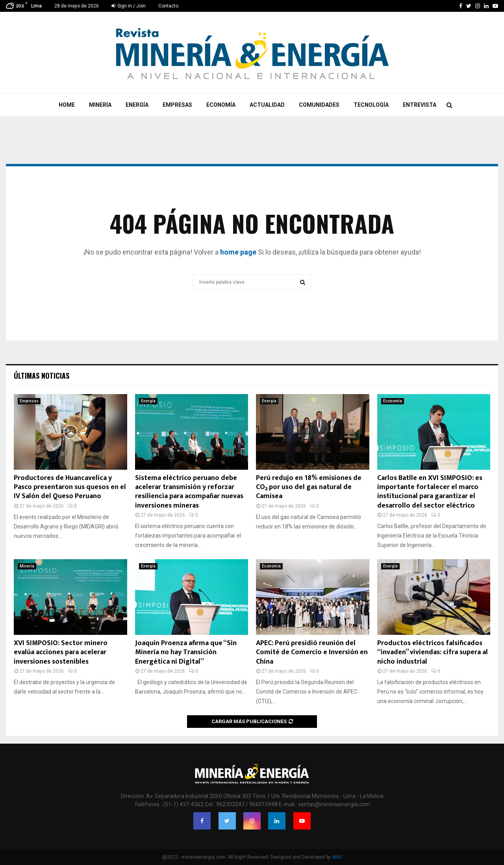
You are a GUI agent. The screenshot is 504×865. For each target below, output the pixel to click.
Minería (100, 105)
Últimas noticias (42, 376)
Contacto (168, 6)
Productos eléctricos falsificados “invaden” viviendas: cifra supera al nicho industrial (433, 652)
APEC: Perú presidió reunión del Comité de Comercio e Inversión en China (312, 652)
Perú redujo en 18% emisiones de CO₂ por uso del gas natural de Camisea (309, 487)
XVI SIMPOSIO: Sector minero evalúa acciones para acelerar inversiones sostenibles (61, 652)
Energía (137, 105)
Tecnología (371, 105)
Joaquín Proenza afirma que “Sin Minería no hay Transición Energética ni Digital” (186, 652)
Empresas (177, 105)
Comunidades (319, 105)
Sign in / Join (129, 6)
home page (238, 252)
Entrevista (420, 105)
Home (67, 105)
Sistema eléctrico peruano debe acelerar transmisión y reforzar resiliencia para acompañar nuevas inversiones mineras (189, 492)
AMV (337, 857)
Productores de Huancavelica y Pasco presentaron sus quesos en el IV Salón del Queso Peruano (70, 487)
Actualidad (267, 105)
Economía (221, 105)
